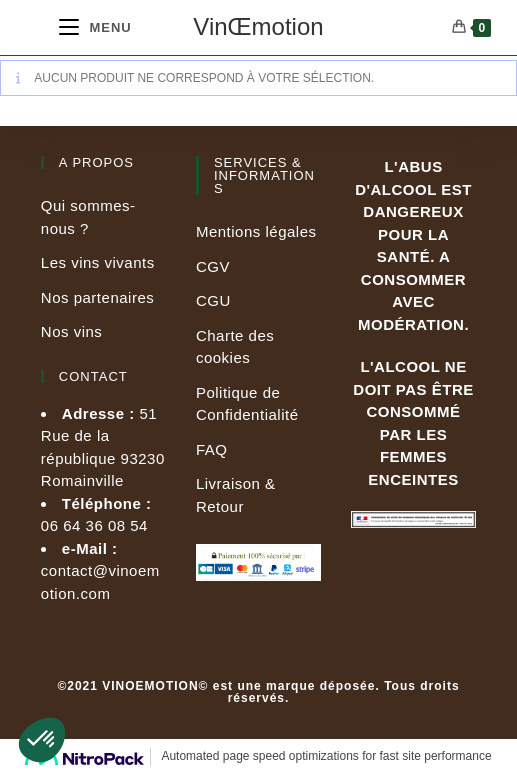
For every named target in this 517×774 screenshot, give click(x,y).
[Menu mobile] (95, 27)
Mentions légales (256, 231)
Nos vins (72, 331)
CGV (213, 266)
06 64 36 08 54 (94, 525)
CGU (213, 300)
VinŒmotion (258, 26)
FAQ (212, 449)
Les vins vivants (98, 262)
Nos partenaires (97, 297)
